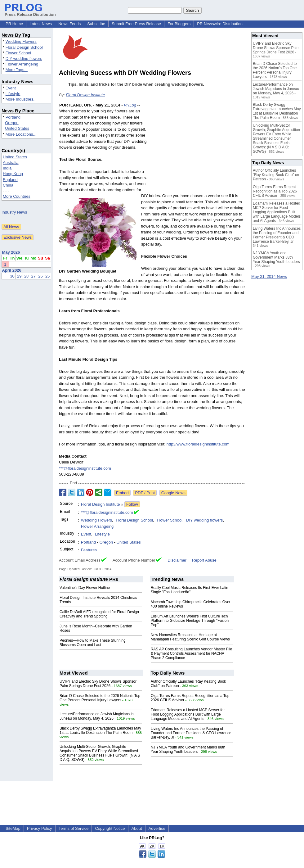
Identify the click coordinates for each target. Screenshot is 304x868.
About (137, 828)
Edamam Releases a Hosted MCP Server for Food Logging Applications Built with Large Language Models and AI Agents (188, 714)
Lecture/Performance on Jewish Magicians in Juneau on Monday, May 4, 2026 (97, 716)
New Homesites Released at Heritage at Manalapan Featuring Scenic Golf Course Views (190, 637)
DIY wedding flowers (24, 59)
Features (89, 550)
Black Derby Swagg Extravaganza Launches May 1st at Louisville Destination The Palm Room (100, 730)
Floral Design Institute (85, 95)
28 (26, 276)
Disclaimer (177, 560)
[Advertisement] (199, 148)
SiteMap (13, 828)
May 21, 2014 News (269, 276)
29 (19, 276)
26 (40, 276)
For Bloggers (179, 24)
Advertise (157, 828)
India (7, 168)
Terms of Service (74, 828)
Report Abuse (204, 560)
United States (17, 128)
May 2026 (11, 252)
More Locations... (21, 134)
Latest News (41, 24)
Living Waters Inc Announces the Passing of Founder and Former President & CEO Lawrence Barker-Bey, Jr (191, 733)
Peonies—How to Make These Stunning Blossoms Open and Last (93, 643)
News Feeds (69, 24)
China (8, 185)
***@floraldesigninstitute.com (85, 468)
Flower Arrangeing (22, 64)
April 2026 (12, 270)
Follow (132, 504)
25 (47, 276)
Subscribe (96, 24)
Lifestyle (13, 94)
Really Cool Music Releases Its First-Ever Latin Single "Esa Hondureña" (190, 590)
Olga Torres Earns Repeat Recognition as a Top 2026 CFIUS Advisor (275, 191)
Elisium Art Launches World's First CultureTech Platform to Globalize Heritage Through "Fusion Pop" (190, 621)
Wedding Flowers (21, 41)
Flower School (18, 53)
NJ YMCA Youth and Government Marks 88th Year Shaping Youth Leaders (188, 749)
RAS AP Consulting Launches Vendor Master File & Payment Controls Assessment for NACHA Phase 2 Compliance (192, 653)
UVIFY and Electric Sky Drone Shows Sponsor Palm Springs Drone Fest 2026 (98, 684)
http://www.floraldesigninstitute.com (198, 444)
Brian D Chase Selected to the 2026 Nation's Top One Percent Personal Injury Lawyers (100, 698)
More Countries (17, 196)
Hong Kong (13, 174)
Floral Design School (24, 47)
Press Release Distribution (30, 12)
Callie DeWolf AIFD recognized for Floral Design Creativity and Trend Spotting (99, 614)
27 (34, 276)
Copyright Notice (110, 828)
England (10, 180)
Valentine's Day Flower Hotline (85, 588)
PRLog (130, 105)
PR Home (14, 24)
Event (11, 88)
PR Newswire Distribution (220, 24)
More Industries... (21, 99)
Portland (13, 117)
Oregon (12, 123)
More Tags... (17, 70)
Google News (173, 493)
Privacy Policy (40, 828)
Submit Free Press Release (136, 24)
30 (12, 276)
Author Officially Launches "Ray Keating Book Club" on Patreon (276, 175)
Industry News (14, 212)
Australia (11, 163)
